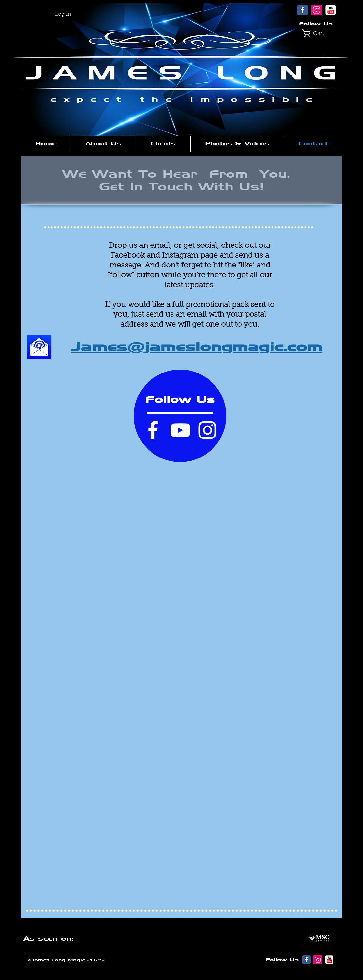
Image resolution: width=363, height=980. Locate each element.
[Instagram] (317, 10)
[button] (317, 33)
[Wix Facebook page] (302, 10)
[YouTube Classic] (331, 10)
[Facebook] (153, 430)
